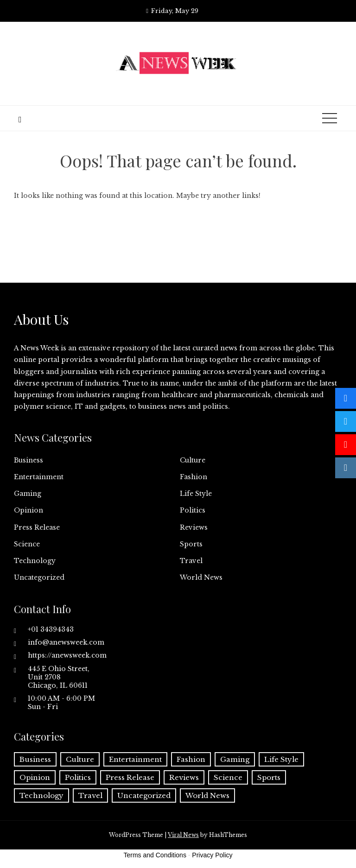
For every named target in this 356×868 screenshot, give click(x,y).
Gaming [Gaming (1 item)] (235, 759)
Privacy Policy (212, 855)
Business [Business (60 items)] (35, 759)
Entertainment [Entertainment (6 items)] (135, 759)
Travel (191, 561)
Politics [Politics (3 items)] (78, 777)
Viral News (183, 835)
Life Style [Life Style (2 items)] (281, 759)
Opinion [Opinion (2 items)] (35, 777)
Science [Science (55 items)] (228, 777)
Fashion (194, 477)
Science (27, 544)
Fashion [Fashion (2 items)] (191, 759)
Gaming (28, 494)
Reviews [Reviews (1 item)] (184, 777)
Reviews (194, 527)
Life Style (196, 494)
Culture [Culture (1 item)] (80, 759)
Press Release (37, 527)
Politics (193, 510)
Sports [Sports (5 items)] (269, 777)
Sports (191, 544)
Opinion (29, 510)
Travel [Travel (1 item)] (90, 795)
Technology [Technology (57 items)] (41, 795)
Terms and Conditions (155, 855)
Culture (193, 460)
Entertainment (39, 477)
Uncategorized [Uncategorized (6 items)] (144, 795)
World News (201, 577)
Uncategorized (39, 577)
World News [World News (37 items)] (207, 795)
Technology (35, 561)
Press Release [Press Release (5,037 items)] (130, 777)
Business (29, 460)
